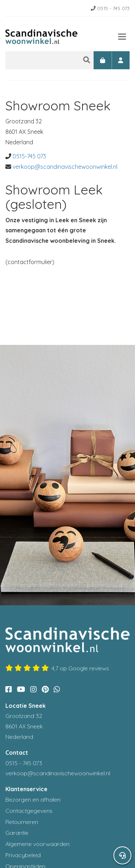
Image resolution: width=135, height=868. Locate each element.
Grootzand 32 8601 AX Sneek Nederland (24, 726)
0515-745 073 (29, 156)
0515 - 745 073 (110, 8)
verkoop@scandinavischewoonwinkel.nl (65, 167)
